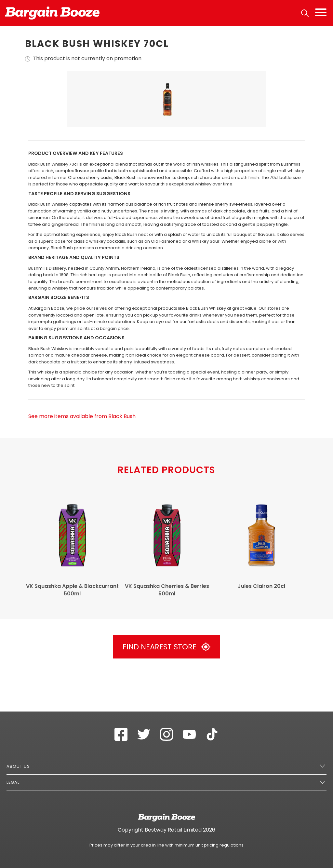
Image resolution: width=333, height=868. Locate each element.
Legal (13, 782)
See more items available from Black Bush (82, 453)
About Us (18, 766)
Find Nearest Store (166, 684)
